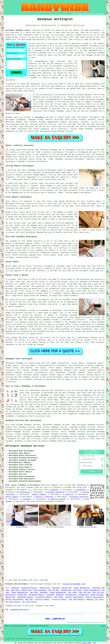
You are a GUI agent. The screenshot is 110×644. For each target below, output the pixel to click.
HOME (74, 14)
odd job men (40, 127)
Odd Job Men (54, 590)
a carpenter (26, 499)
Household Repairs (29, 588)
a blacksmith (80, 490)
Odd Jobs (34, 592)
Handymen (15, 588)
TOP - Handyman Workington (17, 610)
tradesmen (60, 501)
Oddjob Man (67, 588)
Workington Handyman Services (25, 446)
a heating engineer (57, 499)
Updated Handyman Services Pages (39, 626)
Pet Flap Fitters (13, 602)
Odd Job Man (85, 592)
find (12, 425)
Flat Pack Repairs (77, 599)
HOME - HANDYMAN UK (55, 619)
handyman (89, 129)
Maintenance (11, 595)
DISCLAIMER (100, 14)
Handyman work (12, 117)
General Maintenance (74, 597)
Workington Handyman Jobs (74, 584)
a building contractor (79, 497)
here (74, 441)
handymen (20, 363)
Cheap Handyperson (82, 588)
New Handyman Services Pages (19, 626)
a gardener (53, 490)
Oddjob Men (22, 595)
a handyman (27, 379)
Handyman (44, 592)
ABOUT (85, 14)
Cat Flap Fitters (30, 602)
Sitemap (7, 626)
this (97, 271)
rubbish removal (39, 494)
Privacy (103, 626)
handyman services (40, 370)
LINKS (79, 14)
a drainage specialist (55, 492)
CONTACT (92, 14)
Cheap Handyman (40, 590)
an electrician (23, 492)
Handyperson (45, 588)
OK (94, 643)
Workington (40, 117)
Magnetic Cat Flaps (95, 599)
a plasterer (68, 494)
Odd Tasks (15, 590)
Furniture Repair (42, 599)
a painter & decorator (44, 497)
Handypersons (71, 595)
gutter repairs (12, 497)
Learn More (87, 643)
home (74, 485)
